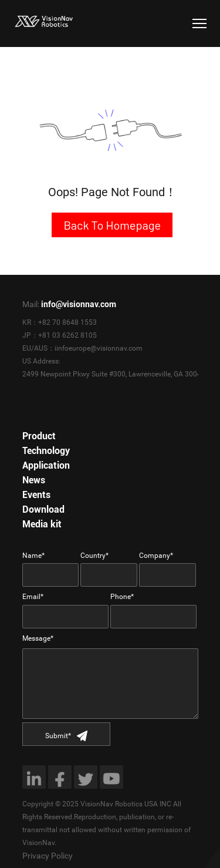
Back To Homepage (112, 225)
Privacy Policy (48, 856)
